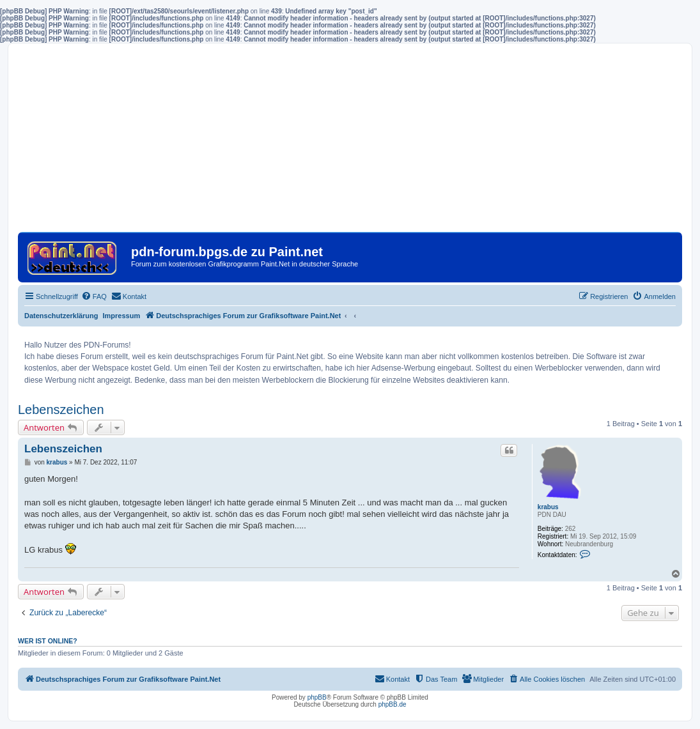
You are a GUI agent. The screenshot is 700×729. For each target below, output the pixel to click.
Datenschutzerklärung (61, 316)
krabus (548, 507)
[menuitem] (94, 296)
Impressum (122, 316)
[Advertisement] (350, 142)
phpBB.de (393, 704)
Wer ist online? (48, 641)
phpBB (317, 697)
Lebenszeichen (61, 410)
